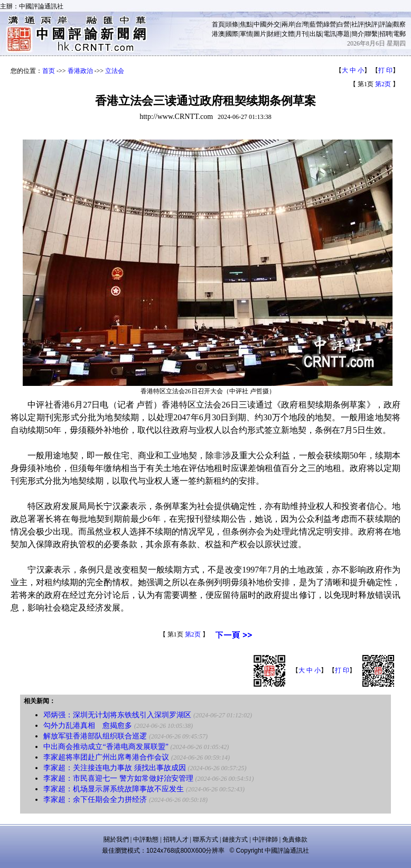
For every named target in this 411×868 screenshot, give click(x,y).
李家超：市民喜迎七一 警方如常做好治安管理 (118, 778)
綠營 (330, 24)
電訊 (330, 34)
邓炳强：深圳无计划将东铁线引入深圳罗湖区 (117, 715)
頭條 (232, 24)
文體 (288, 34)
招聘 (386, 34)
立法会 (115, 71)
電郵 (399, 34)
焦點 (246, 24)
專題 (343, 34)
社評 (358, 24)
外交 (274, 24)
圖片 (260, 34)
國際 (232, 34)
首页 (49, 71)
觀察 (399, 24)
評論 (386, 24)
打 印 (385, 70)
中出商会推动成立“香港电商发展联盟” (106, 747)
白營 (343, 24)
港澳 (218, 34)
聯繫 (371, 34)
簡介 (358, 34)
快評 (371, 24)
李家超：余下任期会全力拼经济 (95, 800)
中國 (260, 24)
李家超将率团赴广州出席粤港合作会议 (106, 757)
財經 (274, 34)
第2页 (383, 84)
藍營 (316, 24)
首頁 (218, 24)
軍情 (246, 34)
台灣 (302, 24)
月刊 (302, 34)
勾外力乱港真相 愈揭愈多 (88, 726)
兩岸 (288, 24)
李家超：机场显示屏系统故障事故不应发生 (114, 789)
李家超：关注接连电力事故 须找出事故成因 (115, 768)
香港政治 (80, 71)
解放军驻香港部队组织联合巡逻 (95, 736)
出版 (316, 34)
